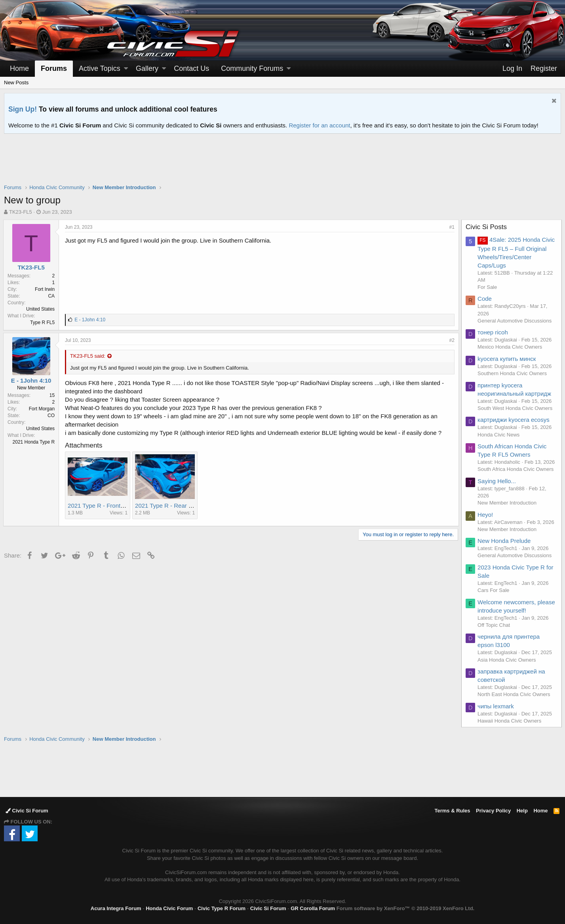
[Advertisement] (283, 164)
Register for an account (319, 125)
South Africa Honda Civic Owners (516, 469)
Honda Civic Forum (169, 908)
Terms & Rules (452, 811)
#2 (451, 340)
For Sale (488, 287)
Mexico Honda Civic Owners (511, 347)
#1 (451, 227)
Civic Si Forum (27, 811)
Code (485, 299)
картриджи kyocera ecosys (514, 420)
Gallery (147, 68)
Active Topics (100, 68)
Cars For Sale (494, 590)
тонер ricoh (494, 332)
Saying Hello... (497, 481)
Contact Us (191, 68)
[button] (126, 69)
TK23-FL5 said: (88, 356)
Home (19, 68)
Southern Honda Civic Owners (513, 373)
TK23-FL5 (21, 212)
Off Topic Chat (495, 625)
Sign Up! (23, 109)
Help (522, 811)
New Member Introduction (508, 503)
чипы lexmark (497, 706)
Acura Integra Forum (116, 908)
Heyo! (486, 515)
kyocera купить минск (507, 359)
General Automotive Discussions (515, 321)
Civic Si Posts (487, 227)
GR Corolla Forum (313, 908)
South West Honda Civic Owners (516, 408)
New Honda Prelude (505, 541)
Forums (54, 68)
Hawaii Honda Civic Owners (510, 721)
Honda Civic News (499, 435)
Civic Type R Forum (222, 908)
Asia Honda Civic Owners (507, 660)
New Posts (16, 83)
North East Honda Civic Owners (515, 694)
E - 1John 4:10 (32, 380)
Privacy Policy (493, 811)
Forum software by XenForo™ (405, 908)
